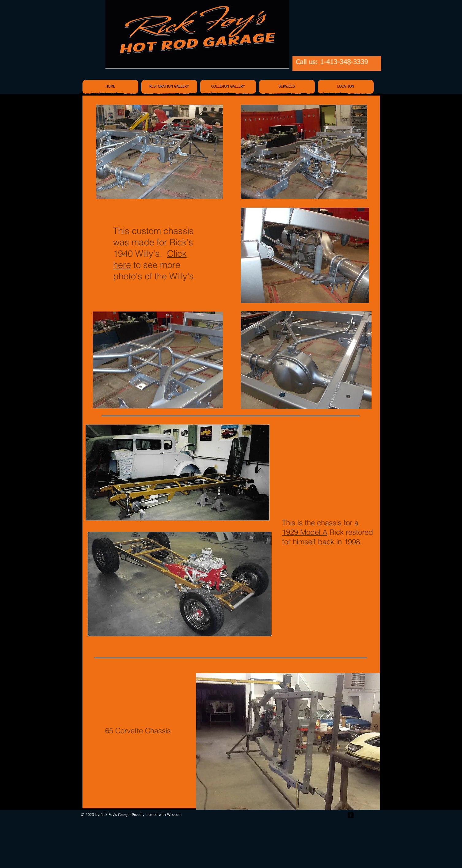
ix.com (176, 815)
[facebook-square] (351, 815)
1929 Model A (305, 532)
